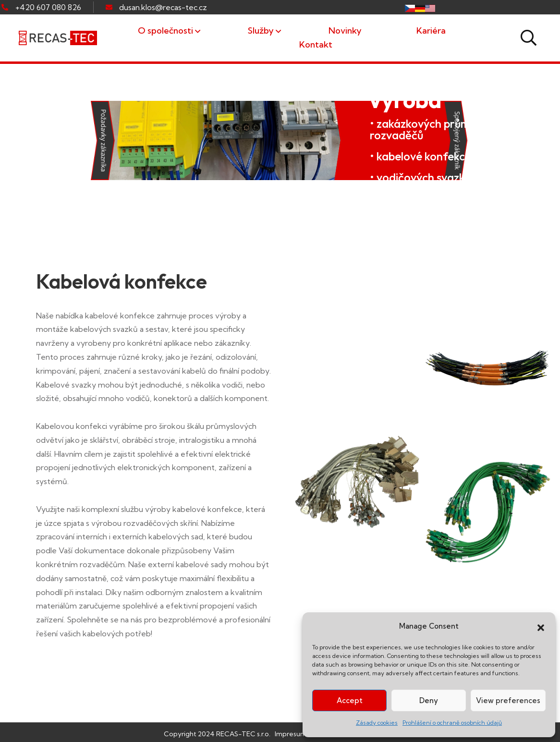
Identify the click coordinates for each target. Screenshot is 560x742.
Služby (261, 30)
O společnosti (165, 30)
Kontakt (316, 44)
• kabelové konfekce (420, 156)
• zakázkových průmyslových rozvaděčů (442, 129)
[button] (541, 627)
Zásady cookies (377, 723)
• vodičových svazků (420, 177)
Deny (429, 700)
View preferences (508, 700)
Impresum (291, 734)
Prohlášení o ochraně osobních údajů (452, 723)
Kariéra (431, 30)
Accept (350, 700)
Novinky (345, 30)
